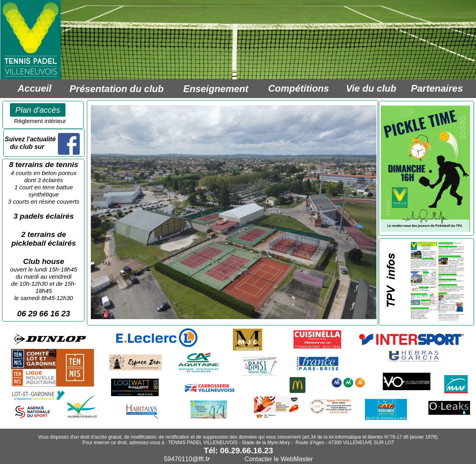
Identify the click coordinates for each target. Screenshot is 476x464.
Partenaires (437, 88)
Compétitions (298, 88)
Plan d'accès (38, 110)
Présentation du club (116, 89)
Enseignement (216, 89)
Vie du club (371, 88)
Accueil (34, 88)
